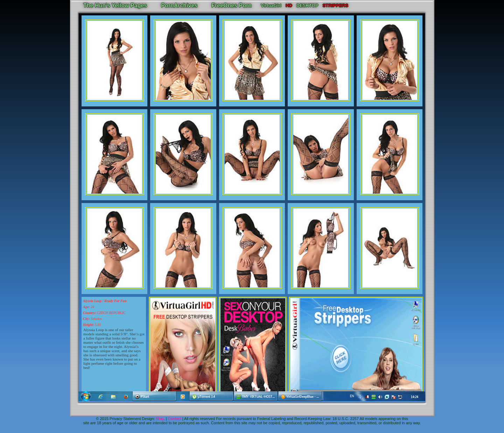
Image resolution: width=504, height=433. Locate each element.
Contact (175, 419)
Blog (160, 419)
